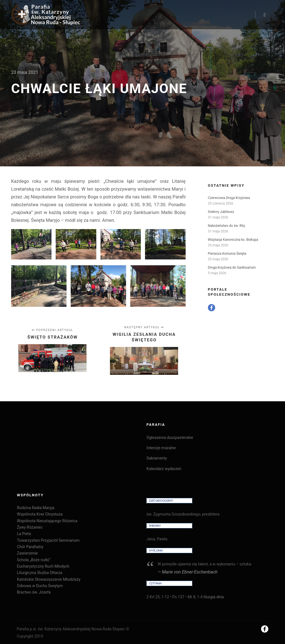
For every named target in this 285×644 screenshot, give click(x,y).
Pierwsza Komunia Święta (227, 254)
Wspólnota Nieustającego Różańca (47, 521)
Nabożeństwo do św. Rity (227, 226)
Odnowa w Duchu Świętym (40, 586)
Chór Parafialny (30, 547)
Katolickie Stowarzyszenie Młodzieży (49, 579)
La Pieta (24, 534)
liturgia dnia (214, 597)
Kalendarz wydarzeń (164, 469)
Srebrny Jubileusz (221, 212)
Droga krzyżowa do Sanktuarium (232, 268)
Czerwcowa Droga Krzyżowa (229, 198)
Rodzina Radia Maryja (36, 508)
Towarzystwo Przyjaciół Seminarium (48, 540)
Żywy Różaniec (30, 527)
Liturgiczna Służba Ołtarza (40, 573)
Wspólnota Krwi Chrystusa (40, 514)
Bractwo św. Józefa (34, 592)
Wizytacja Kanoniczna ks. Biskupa (233, 240)
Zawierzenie (27, 553)
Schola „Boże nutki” (34, 560)
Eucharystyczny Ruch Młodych (43, 566)
